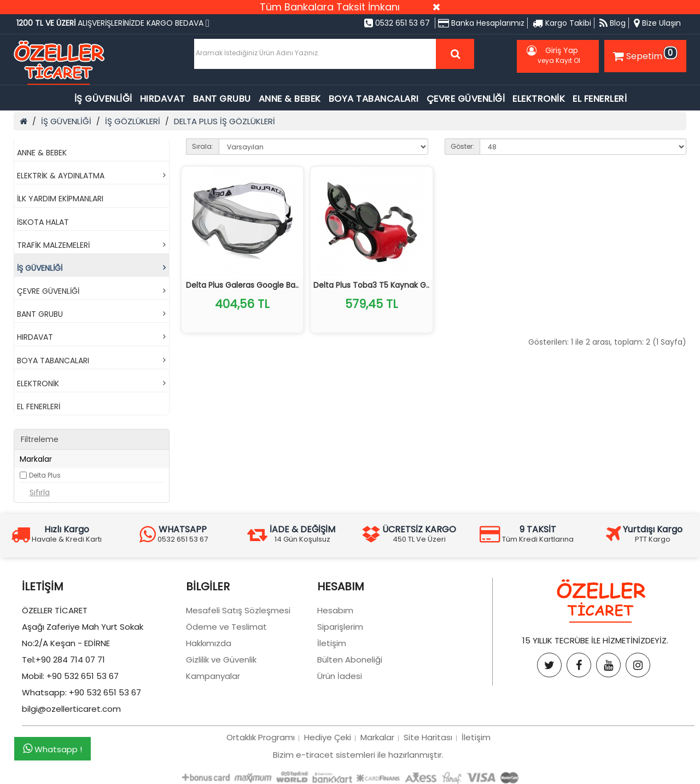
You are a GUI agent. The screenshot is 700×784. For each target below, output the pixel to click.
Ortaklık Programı (261, 737)
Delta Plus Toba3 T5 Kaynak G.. (371, 285)
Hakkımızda (209, 643)
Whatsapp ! (52, 749)
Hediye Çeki (328, 737)
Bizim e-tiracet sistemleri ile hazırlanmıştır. (358, 755)
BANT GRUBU (222, 99)
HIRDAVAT (163, 99)
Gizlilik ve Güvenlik (221, 660)
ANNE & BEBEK (290, 99)
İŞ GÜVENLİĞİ (103, 99)
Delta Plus (45, 475)
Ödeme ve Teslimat (226, 627)
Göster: (462, 146)
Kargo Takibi (562, 23)
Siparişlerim (340, 627)
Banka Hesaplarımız (481, 23)
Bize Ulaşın (657, 23)
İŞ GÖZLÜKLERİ (133, 121)
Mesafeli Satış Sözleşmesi (238, 610)
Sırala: (203, 146)
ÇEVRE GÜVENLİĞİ (466, 99)
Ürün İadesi (340, 676)
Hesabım (335, 610)
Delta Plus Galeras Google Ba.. (242, 285)
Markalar (377, 737)
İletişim (332, 643)
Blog (612, 23)
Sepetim (644, 54)
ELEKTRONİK (539, 99)
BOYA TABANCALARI (374, 99)
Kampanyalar (213, 676)
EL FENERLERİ (600, 99)
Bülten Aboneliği (350, 660)
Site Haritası (428, 737)
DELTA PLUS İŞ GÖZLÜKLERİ (224, 121)
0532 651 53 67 (397, 23)
